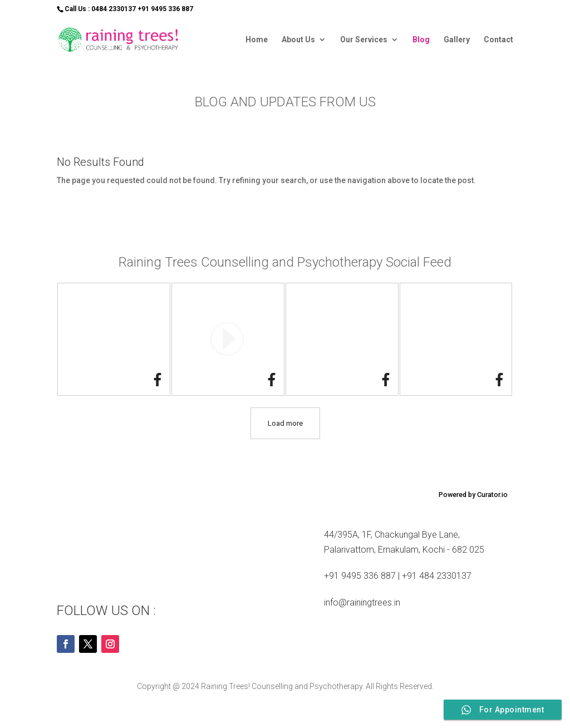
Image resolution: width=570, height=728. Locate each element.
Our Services (364, 40)
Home (257, 40)
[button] (228, 339)
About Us (298, 40)
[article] (114, 339)
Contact (498, 40)
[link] (158, 382)
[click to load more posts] (285, 423)
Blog (421, 40)
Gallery (457, 40)
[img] (114, 339)
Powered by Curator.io (473, 495)
